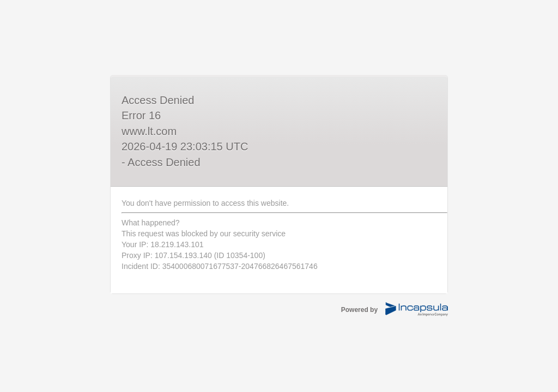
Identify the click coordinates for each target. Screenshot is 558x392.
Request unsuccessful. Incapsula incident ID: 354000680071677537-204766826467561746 (279, 196)
